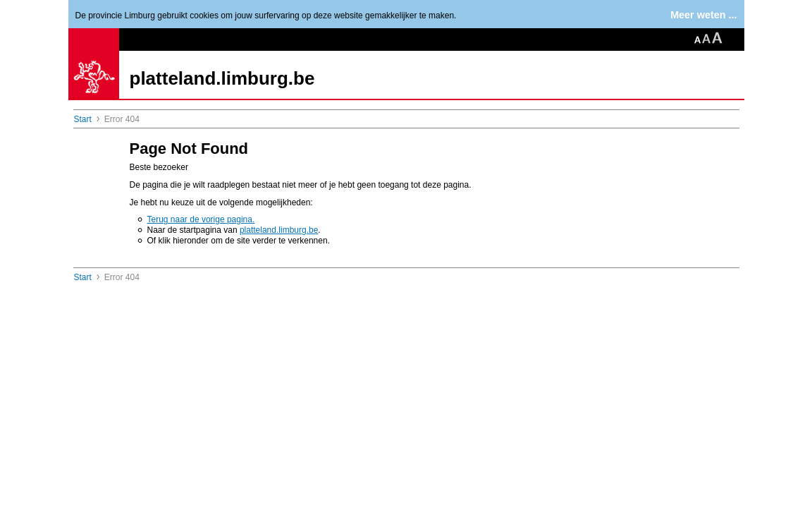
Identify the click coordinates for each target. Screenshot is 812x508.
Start (83, 119)
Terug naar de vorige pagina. (201, 219)
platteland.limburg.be (222, 78)
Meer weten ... (703, 15)
